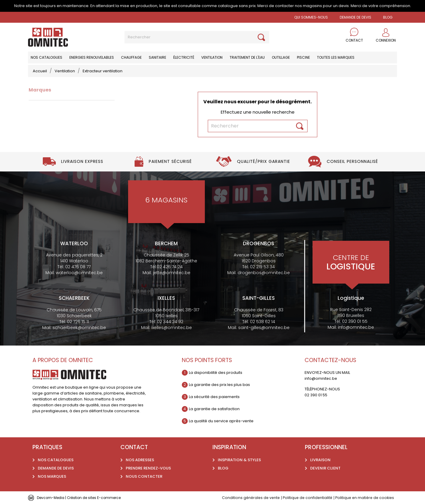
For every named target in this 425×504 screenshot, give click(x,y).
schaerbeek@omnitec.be (79, 328)
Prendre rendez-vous (148, 468)
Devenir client (325, 468)
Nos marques (52, 476)
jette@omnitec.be (172, 273)
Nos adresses (140, 460)
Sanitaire (157, 57)
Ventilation (212, 57)
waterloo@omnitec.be (79, 273)
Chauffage (131, 57)
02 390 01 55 (355, 321)
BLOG (388, 17)
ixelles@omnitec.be (172, 328)
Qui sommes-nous (311, 17)
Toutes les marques (336, 57)
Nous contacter (144, 476)
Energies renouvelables (92, 57)
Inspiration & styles (239, 460)
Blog (223, 468)
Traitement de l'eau (247, 57)
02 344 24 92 (170, 322)
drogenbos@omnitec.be (264, 273)
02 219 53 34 (262, 267)
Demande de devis (355, 17)
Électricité (184, 57)
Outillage (281, 57)
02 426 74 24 (170, 267)
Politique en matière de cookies (363, 498)
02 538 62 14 (263, 322)
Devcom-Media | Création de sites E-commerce (83, 498)
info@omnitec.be (356, 327)
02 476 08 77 (78, 267)
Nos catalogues (46, 57)
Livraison (320, 460)
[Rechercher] (197, 37)
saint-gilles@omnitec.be (264, 328)
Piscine (303, 57)
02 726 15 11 (78, 322)
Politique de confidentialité (304, 498)
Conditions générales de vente (246, 498)
